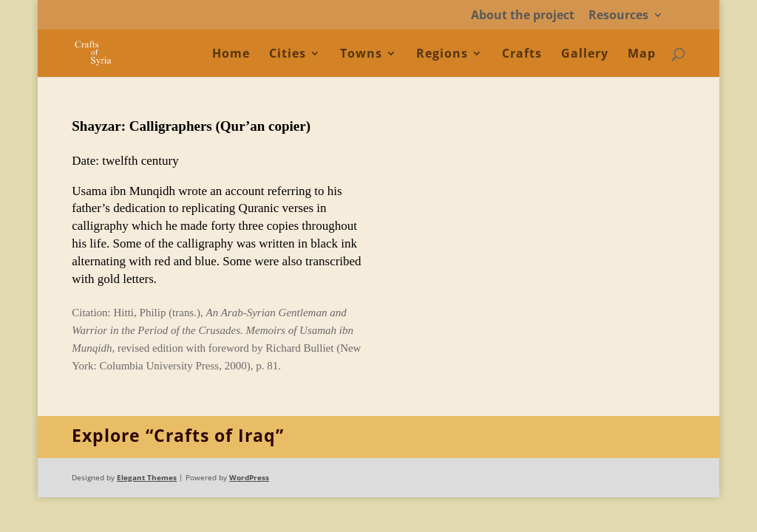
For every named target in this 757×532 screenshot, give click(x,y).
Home (231, 55)
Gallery (585, 55)
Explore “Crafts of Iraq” (178, 435)
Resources (618, 16)
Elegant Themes (147, 477)
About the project (523, 16)
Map (642, 55)
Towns (361, 55)
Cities (288, 55)
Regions (442, 55)
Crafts (522, 55)
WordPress (249, 477)
